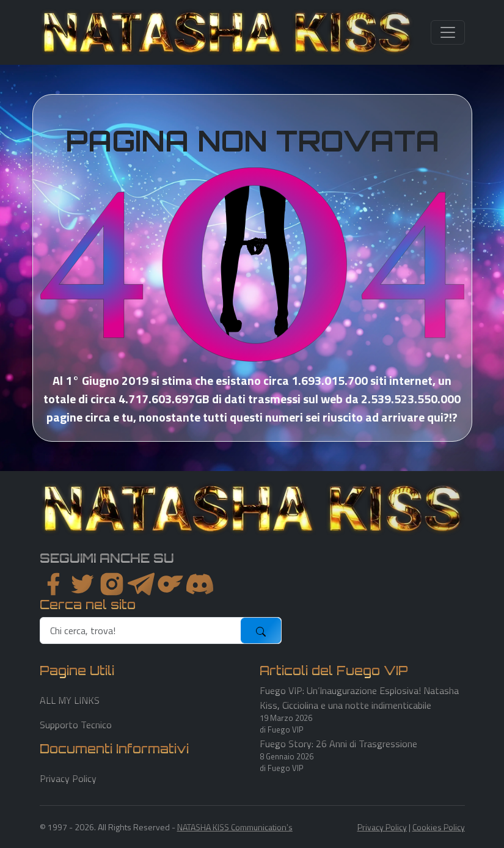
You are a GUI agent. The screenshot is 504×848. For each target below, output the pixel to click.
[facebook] (53, 584)
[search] (141, 631)
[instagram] (112, 584)
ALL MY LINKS (70, 700)
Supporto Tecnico (76, 725)
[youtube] (200, 584)
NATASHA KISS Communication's (235, 827)
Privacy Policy (68, 778)
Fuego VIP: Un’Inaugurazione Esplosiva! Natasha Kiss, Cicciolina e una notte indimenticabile (359, 698)
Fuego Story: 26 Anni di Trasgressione (338, 744)
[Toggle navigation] (448, 32)
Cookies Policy (439, 827)
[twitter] (82, 584)
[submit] (261, 631)
